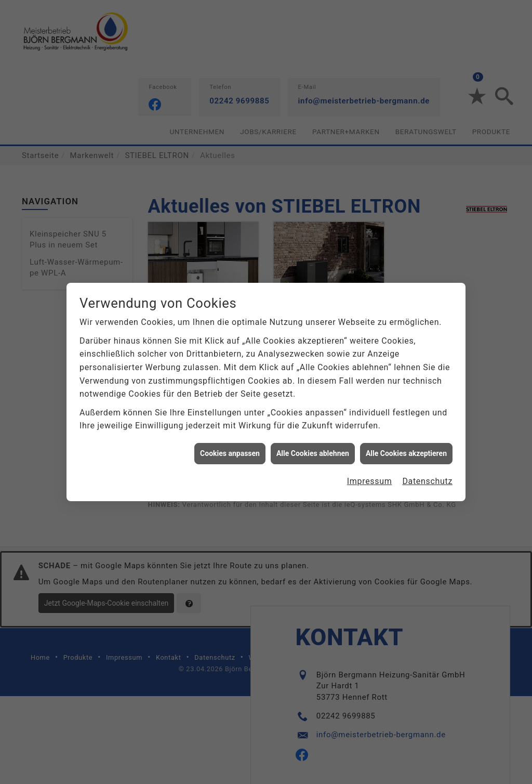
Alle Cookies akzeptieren (406, 448)
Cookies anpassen (230, 448)
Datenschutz (427, 476)
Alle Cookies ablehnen (313, 448)
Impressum (370, 476)
